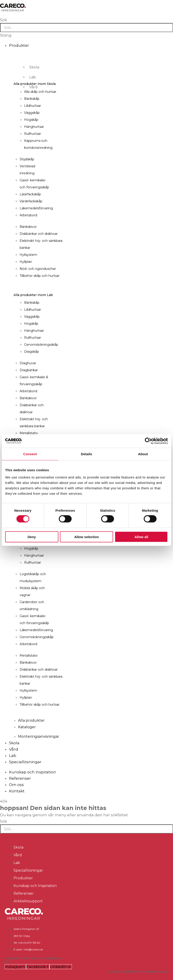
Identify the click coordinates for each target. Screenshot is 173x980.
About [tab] (143, 454)
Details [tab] (86, 454)
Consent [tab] (30, 454)
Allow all (141, 537)
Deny (32, 537)
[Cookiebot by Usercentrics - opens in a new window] (148, 441)
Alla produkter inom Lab (33, 295)
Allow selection (86, 537)
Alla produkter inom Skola (35, 84)
